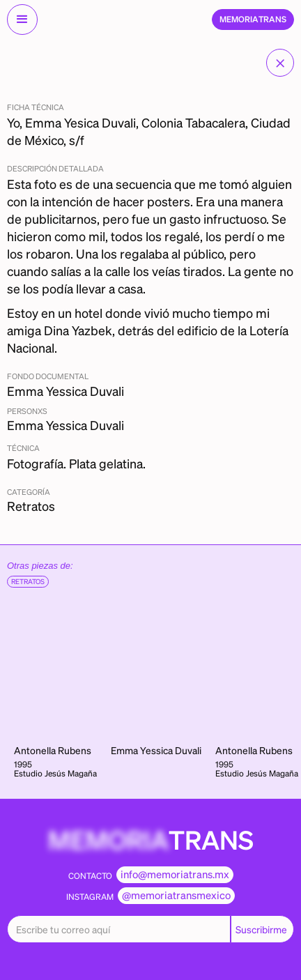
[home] (253, 20)
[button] (22, 20)
